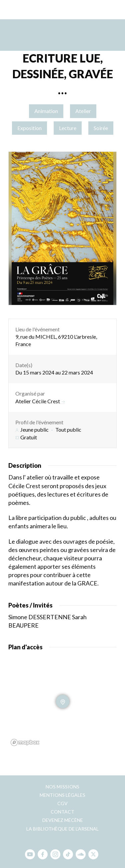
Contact (62, 812)
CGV (62, 803)
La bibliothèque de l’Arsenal (62, 829)
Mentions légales (62, 795)
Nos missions (62, 787)
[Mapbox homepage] (25, 742)
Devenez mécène (63, 820)
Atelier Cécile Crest (40, 401)
